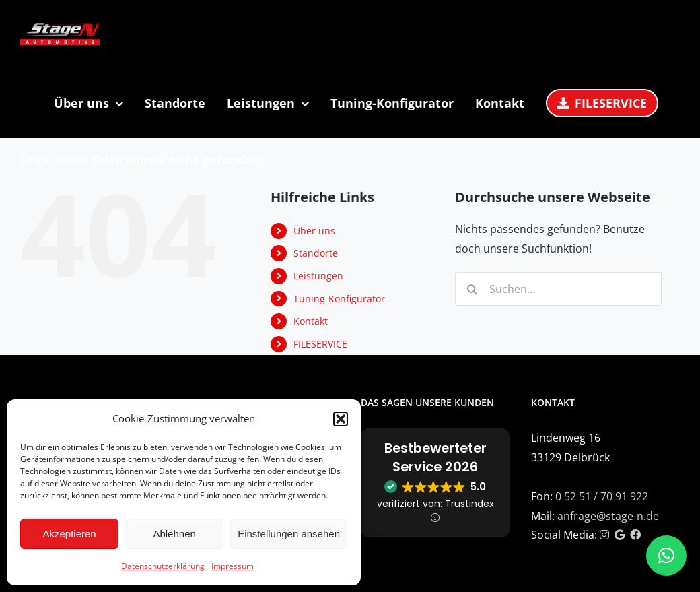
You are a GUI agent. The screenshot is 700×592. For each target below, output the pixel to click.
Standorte (316, 253)
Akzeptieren (69, 534)
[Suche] (472, 289)
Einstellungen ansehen (289, 534)
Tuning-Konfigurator (339, 299)
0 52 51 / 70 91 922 (602, 496)
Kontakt (311, 321)
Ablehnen (174, 534)
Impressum (233, 566)
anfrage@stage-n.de (608, 516)
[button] (341, 419)
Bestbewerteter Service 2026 (435, 457)
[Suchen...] (558, 289)
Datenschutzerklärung (163, 566)
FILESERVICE (320, 344)
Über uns (314, 231)
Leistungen (318, 276)
